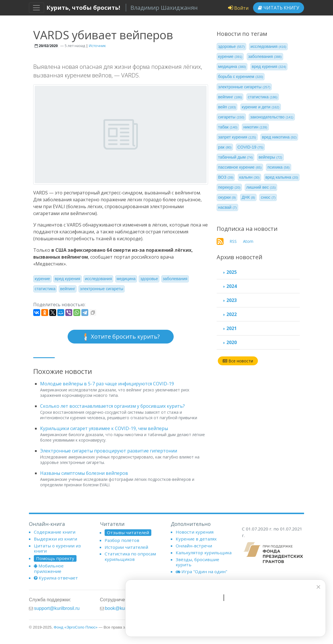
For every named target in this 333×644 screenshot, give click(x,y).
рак (225, 147)
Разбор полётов (122, 540)
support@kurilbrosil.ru (57, 608)
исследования (98, 279)
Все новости (238, 361)
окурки (227, 197)
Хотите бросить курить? (121, 337)
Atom (248, 241)
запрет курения (237, 137)
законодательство (272, 117)
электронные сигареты (102, 289)
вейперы (270, 157)
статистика (45, 289)
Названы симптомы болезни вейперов (84, 473)
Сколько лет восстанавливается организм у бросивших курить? (112, 406)
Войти (238, 8)
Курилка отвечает (56, 578)
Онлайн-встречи (194, 546)
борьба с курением (241, 77)
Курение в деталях (196, 539)
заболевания (175, 279)
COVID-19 (250, 147)
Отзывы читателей (128, 532)
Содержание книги (55, 532)
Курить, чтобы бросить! (83, 8)
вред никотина (279, 137)
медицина (126, 279)
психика (278, 167)
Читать (279, 8)
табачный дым (235, 157)
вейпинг (68, 289)
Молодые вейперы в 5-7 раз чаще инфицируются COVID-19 (107, 384)
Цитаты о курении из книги (57, 548)
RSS (233, 241)
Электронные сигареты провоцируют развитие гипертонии (109, 451)
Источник (97, 46)
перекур (229, 187)
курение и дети (261, 107)
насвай (227, 207)
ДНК (248, 197)
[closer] (317, 587)
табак (228, 127)
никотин (255, 127)
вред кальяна (282, 177)
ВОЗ (226, 177)
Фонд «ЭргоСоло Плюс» (76, 627)
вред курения (67, 279)
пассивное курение (240, 167)
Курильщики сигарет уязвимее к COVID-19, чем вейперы (104, 428)
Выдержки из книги (55, 539)
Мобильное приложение (49, 568)
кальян (249, 177)
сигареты (231, 117)
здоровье (149, 279)
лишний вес (261, 187)
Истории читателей (126, 547)
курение (42, 279)
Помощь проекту (55, 558)
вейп (227, 107)
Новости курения (195, 532)
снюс (268, 197)
